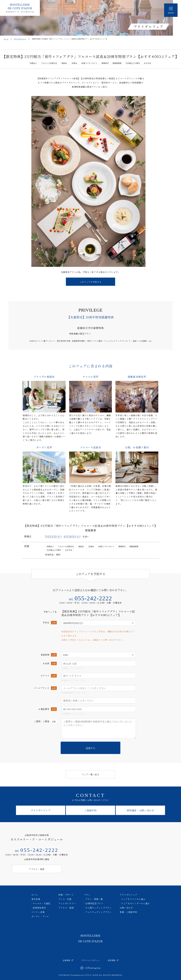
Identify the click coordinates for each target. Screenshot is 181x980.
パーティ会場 (38, 912)
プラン (87, 895)
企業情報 (68, 960)
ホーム (6, 39)
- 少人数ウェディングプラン (98, 908)
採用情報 (113, 960)
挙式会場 (36, 899)
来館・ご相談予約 (128, 912)
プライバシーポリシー (91, 960)
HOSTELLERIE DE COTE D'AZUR (90, 938)
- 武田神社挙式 (39, 908)
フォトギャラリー (67, 903)
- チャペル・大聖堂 (41, 903)
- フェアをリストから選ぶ (132, 899)
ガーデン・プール (40, 916)
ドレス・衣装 (65, 899)
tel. (91, 599)
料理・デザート (66, 895)
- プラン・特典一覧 (93, 899)
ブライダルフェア (20, 39)
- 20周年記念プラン (94, 903)
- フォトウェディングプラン (98, 912)
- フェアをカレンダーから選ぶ (135, 903)
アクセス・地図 (66, 908)
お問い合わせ (126, 908)
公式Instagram (91, 968)
